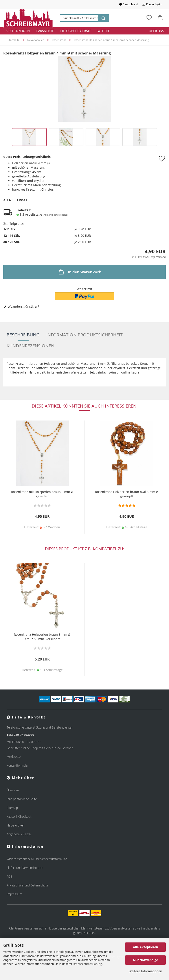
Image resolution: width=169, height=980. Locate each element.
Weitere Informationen (145, 971)
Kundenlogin (152, 4)
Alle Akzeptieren (145, 947)
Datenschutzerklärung (87, 964)
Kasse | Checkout (19, 817)
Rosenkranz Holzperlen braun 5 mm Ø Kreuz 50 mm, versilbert (42, 637)
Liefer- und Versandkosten (25, 868)
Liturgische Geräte (76, 31)
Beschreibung (23, 335)
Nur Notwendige (145, 960)
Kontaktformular (18, 765)
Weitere (104, 31)
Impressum (14, 894)
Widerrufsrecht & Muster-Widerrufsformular (37, 859)
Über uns (156, 31)
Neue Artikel (15, 825)
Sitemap (12, 808)
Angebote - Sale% (19, 834)
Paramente (45, 31)
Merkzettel (14, 757)
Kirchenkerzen (18, 31)
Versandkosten (122, 928)
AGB (10, 876)
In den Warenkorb (80, 272)
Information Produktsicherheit (84, 335)
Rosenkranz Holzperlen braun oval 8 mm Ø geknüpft (127, 494)
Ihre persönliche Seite (22, 799)
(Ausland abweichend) (55, 215)
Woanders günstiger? (23, 306)
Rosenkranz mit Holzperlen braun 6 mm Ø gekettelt (42, 494)
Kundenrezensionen (30, 346)
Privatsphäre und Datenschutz (27, 885)
